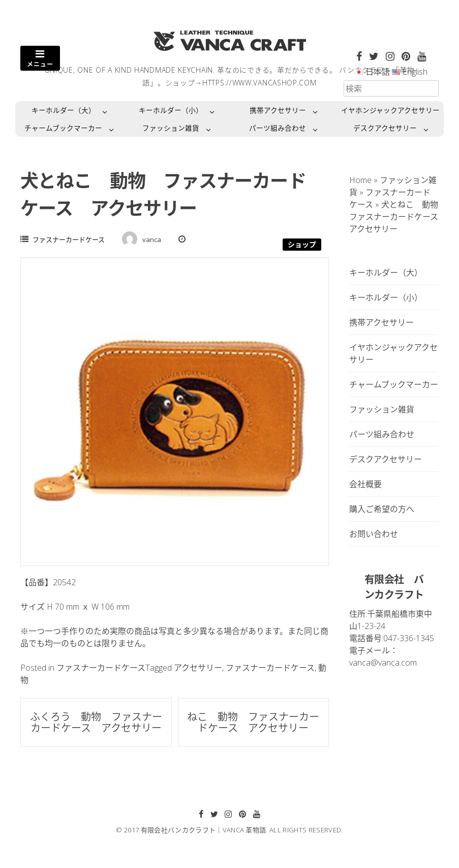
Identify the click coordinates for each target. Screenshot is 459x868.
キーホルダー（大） (64, 110)
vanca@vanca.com (383, 663)
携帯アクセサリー (278, 110)
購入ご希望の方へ (382, 509)
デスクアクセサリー (385, 128)
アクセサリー (198, 668)
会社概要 (365, 484)
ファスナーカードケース (69, 240)
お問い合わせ (374, 534)
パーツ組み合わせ (278, 128)
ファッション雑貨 (171, 128)
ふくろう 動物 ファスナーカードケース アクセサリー (96, 722)
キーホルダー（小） (171, 110)
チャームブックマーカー (63, 128)
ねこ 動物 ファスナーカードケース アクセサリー (253, 722)
